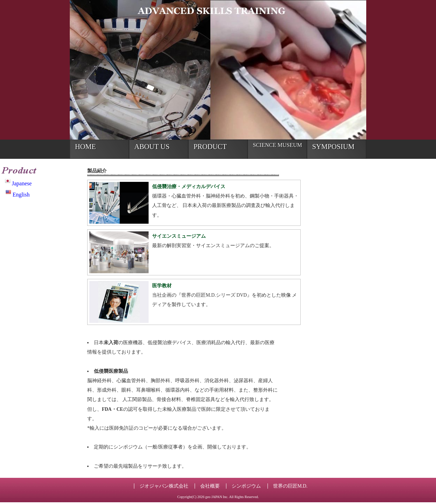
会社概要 (210, 486)
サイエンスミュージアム (179, 236)
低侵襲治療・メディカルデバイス (189, 187)
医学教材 (162, 286)
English (18, 195)
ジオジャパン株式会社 (164, 486)
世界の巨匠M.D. (290, 486)
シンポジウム (246, 486)
